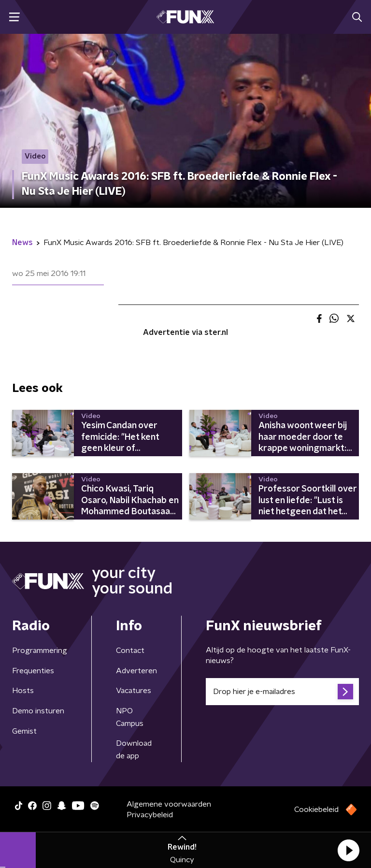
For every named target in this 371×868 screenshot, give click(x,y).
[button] (348, 850)
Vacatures (134, 691)
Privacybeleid (150, 815)
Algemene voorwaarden (169, 804)
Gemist (24, 731)
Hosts (23, 691)
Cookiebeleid (316, 810)
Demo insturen (38, 711)
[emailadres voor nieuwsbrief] (282, 692)
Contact (130, 651)
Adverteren (136, 671)
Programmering (40, 651)
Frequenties (33, 671)
